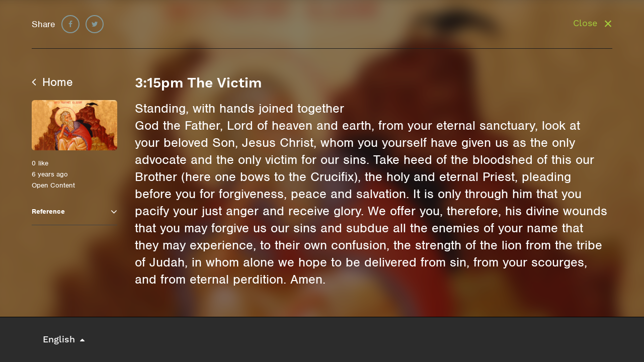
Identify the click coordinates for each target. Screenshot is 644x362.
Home (52, 82)
